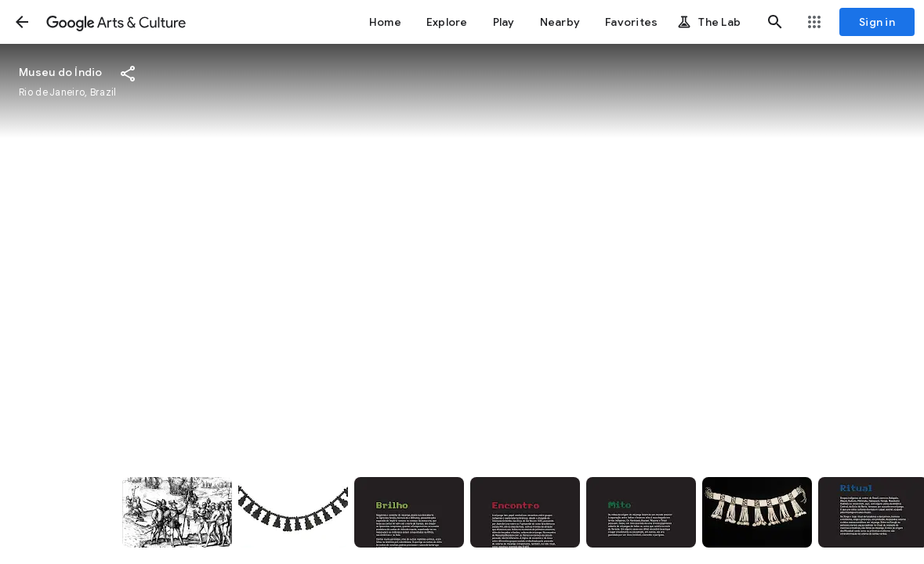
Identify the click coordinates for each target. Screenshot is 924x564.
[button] (22, 22)
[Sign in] (877, 22)
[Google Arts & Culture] (116, 22)
